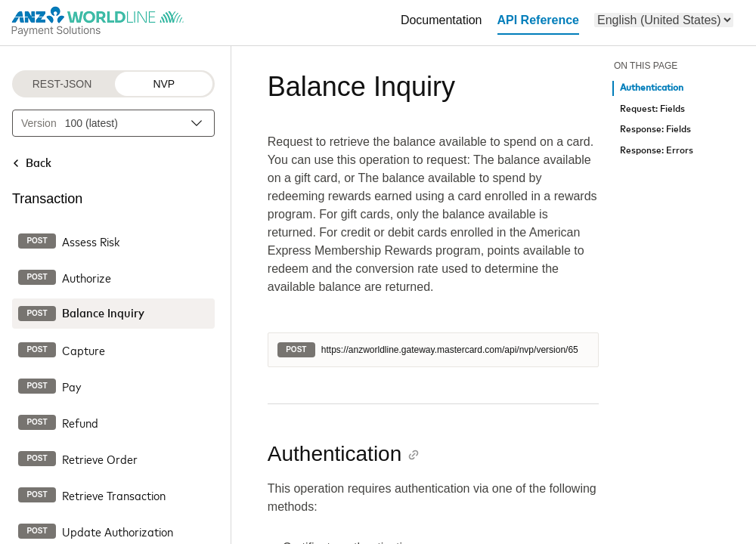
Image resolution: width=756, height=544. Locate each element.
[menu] (664, 20)
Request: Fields (652, 109)
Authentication (652, 88)
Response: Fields (655, 130)
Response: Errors (657, 151)
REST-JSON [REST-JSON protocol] (62, 84)
